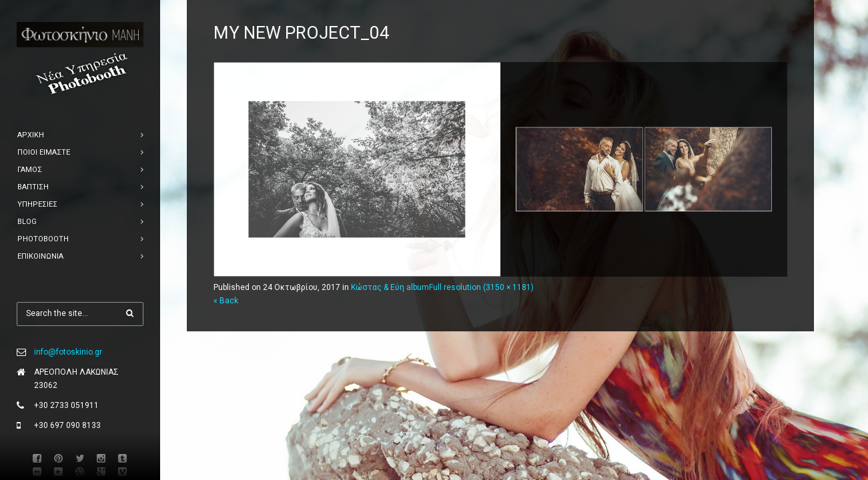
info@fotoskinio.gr (68, 352)
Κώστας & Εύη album (390, 287)
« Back (226, 301)
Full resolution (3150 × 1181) (481, 287)
